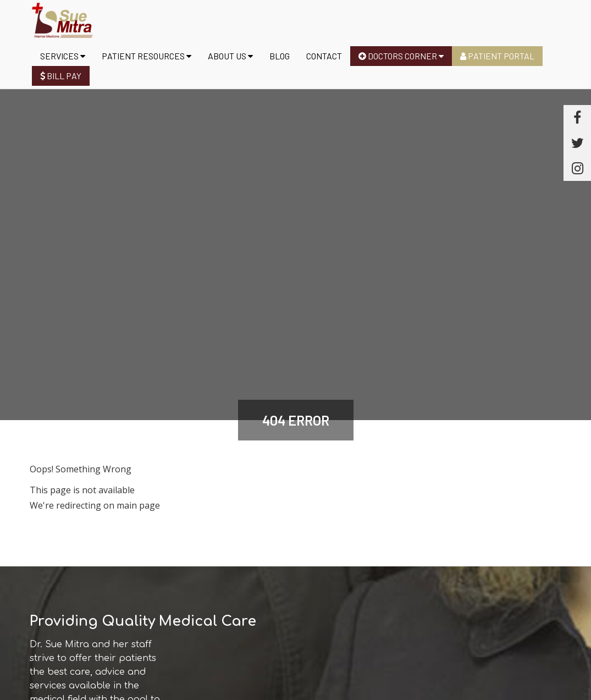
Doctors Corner (401, 56)
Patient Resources (147, 56)
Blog (280, 56)
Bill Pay (61, 76)
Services (63, 56)
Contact (324, 56)
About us (230, 56)
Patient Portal (497, 56)
